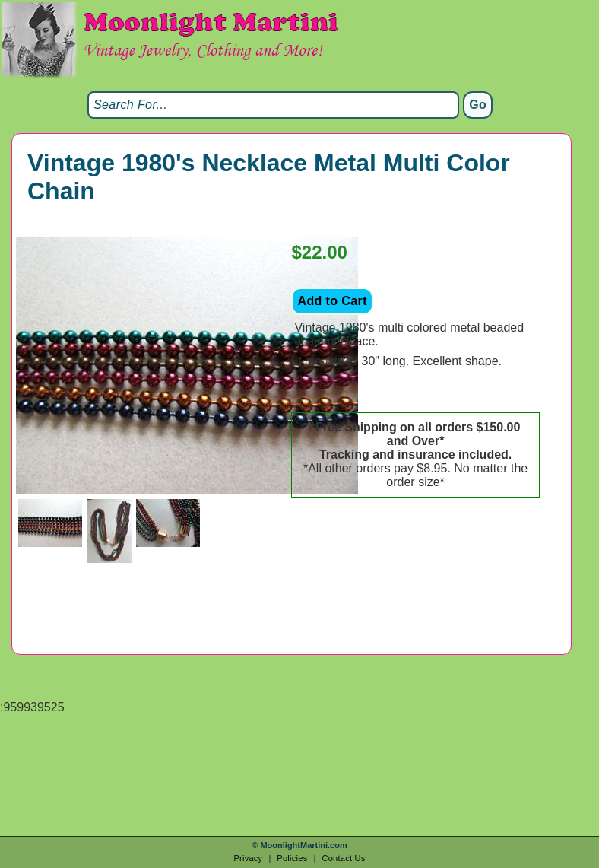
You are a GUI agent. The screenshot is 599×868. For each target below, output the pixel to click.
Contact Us (343, 858)
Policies (292, 858)
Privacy (248, 858)
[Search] (273, 105)
